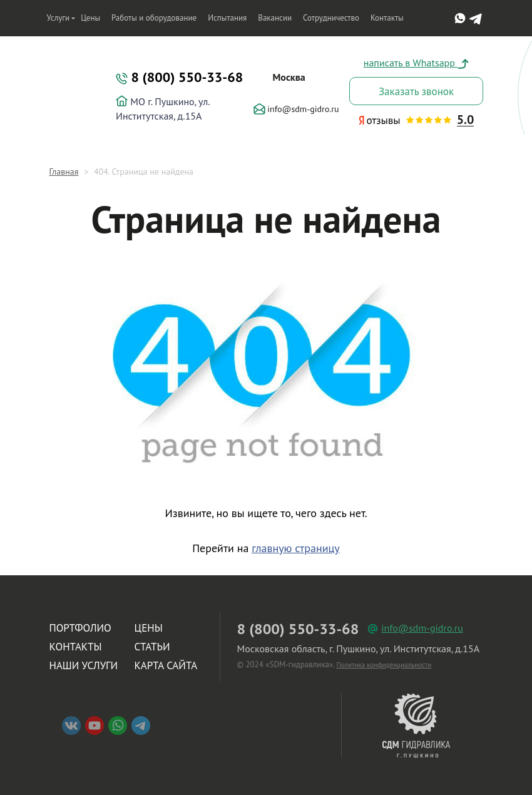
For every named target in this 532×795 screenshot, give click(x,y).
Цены (90, 18)
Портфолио (80, 628)
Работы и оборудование (154, 18)
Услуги (59, 18)
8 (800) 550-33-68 (179, 77)
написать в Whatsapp (416, 63)
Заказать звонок (416, 91)
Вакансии (275, 18)
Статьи (152, 647)
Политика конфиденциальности (384, 665)
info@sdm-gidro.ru (296, 109)
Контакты (387, 18)
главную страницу (296, 548)
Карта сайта (166, 665)
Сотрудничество (331, 18)
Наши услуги (84, 665)
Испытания (227, 18)
